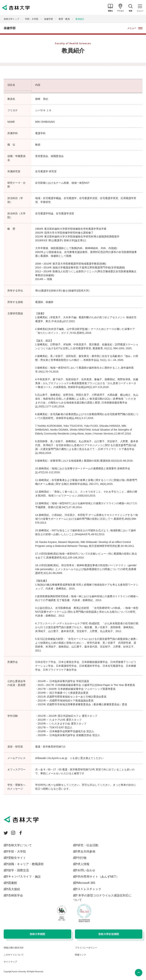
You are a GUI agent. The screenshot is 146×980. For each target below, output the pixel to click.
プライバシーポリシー (86, 948)
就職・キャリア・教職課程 (26, 864)
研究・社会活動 (88, 845)
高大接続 (14, 889)
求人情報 (83, 864)
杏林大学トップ (11, 19)
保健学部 (48, 19)
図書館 (13, 883)
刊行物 (82, 858)
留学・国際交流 (19, 870)
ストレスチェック (89, 889)
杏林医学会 (16, 895)
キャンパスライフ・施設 (24, 877)
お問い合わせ (86, 870)
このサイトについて (14, 955)
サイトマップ (10, 962)
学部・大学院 (32, 19)
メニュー (132, 28)
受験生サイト (17, 858)
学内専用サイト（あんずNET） (98, 877)
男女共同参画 (86, 852)
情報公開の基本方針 (14, 948)
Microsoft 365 (86, 883)
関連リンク (80, 955)
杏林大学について (20, 845)
